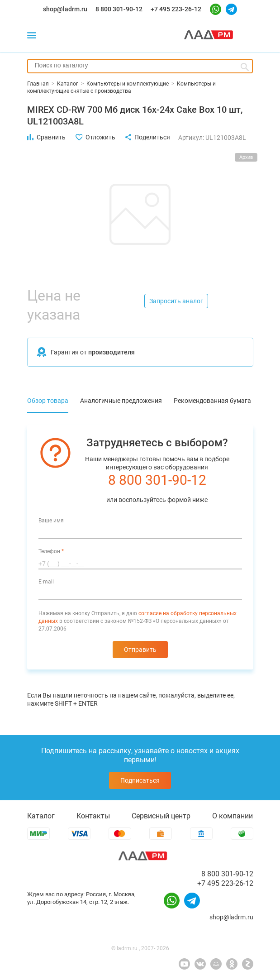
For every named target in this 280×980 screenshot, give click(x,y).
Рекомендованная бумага (212, 401)
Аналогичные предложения (121, 401)
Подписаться (140, 780)
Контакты (93, 816)
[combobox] (140, 66)
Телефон (51, 551)
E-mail (46, 582)
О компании (233, 816)
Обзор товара (48, 401)
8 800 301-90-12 (119, 9)
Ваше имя (51, 521)
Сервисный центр (161, 816)
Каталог (41, 816)
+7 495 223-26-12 (176, 9)
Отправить (140, 650)
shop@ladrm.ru (65, 9)
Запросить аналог (176, 301)
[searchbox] (140, 65)
